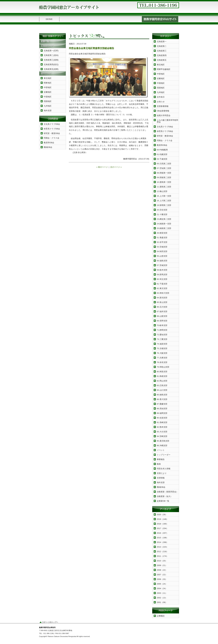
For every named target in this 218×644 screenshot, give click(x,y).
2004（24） (162, 588)
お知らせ (161, 102)
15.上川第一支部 (164, 196)
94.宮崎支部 (162, 436)
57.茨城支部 (162, 265)
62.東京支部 (162, 288)
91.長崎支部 (162, 422)
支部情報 (161, 478)
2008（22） (162, 570)
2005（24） (162, 584)
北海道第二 (162, 46)
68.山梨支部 (162, 316)
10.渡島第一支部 (164, 182)
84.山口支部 (162, 390)
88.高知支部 (162, 409)
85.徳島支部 (162, 395)
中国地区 (48, 97)
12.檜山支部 (162, 191)
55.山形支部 (162, 256)
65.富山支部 (162, 302)
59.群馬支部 (162, 275)
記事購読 (161, 616)
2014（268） (163, 542)
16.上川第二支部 (164, 201)
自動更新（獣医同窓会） (167, 492)
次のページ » (116, 167)
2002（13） (162, 598)
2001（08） (162, 602)
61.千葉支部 (162, 284)
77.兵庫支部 (162, 358)
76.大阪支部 (162, 353)
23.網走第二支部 (164, 219)
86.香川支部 (162, 399)
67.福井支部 (162, 311)
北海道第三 (162, 51)
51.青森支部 (162, 238)
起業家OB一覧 (163, 501)
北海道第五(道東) (51, 69)
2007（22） (162, 575)
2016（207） (163, 533)
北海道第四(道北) (51, 64)
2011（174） (163, 556)
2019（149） (163, 519)
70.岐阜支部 (162, 325)
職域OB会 (48, 147)
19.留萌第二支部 (164, 205)
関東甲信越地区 (164, 69)
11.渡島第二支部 (164, 187)
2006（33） (162, 579)
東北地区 (48, 78)
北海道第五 (162, 60)
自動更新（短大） (165, 496)
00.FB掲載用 (162, 150)
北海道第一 (162, 42)
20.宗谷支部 (162, 210)
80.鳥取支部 (162, 372)
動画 (159, 464)
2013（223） (163, 547)
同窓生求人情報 (164, 469)
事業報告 (161, 459)
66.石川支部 (162, 307)
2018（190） (163, 524)
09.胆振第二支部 (164, 177)
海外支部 (48, 111)
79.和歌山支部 (163, 367)
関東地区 (48, 83)
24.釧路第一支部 (164, 224)
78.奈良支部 (162, 362)
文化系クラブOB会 (52, 124)
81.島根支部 (162, 376)
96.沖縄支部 (162, 446)
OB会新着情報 (163, 111)
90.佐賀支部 (162, 418)
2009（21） (162, 565)
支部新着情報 (163, 106)
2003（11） (162, 593)
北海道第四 (162, 55)
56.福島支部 (162, 261)
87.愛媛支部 (162, 404)
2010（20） (162, 561)
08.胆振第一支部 (164, 173)
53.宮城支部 (162, 247)
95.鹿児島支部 (163, 441)
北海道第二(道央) (51, 55)
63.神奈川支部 (163, 293)
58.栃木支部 (162, 270)
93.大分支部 (162, 432)
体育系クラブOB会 (52, 129)
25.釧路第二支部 (164, 228)
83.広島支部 (162, 385)
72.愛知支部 (162, 335)
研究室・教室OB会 (52, 133)
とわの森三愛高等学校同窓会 (167, 121)
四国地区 (48, 101)
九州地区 (48, 106)
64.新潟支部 (162, 298)
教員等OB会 (49, 143)
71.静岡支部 (162, 330)
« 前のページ (102, 167)
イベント (161, 450)
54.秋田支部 (162, 251)
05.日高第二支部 (164, 164)
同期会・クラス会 (51, 138)
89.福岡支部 (162, 413)
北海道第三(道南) (51, 60)
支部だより (162, 473)
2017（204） (163, 528)
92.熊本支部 (162, 427)
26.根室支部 (162, 233)
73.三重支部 (162, 339)
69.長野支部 (162, 321)
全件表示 (161, 97)
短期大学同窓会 (164, 115)
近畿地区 (48, 92)
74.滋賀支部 (162, 344)
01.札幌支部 (162, 154)
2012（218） (163, 551)
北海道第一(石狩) (51, 51)
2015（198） (163, 538)
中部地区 (48, 87)
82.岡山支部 (162, 381)
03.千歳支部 (162, 159)
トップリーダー (164, 455)
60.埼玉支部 (162, 279)
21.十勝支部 (162, 214)
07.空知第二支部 (164, 168)
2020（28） (162, 515)
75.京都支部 (162, 348)
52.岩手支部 (162, 242)
